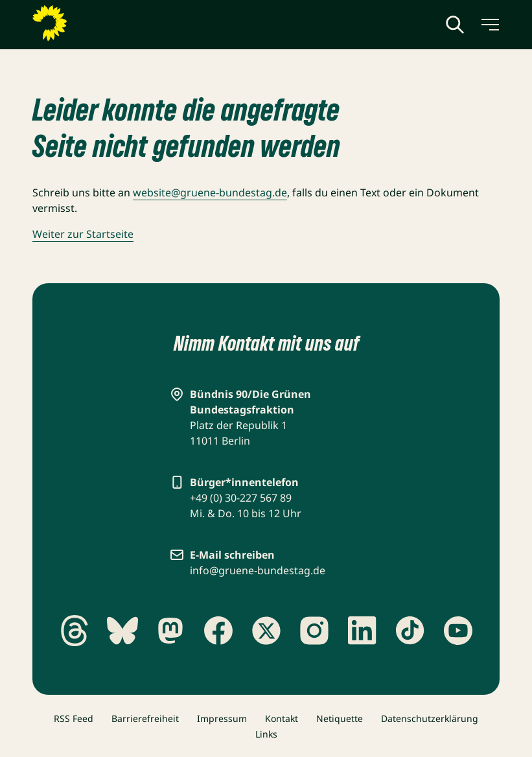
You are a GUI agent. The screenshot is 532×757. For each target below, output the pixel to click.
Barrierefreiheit (145, 718)
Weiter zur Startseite (83, 234)
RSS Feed (74, 718)
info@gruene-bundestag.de (258, 570)
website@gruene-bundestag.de (210, 192)
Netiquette (340, 718)
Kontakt (282, 718)
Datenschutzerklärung (430, 718)
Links (266, 734)
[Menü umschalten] (489, 25)
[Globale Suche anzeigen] (455, 25)
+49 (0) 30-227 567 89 (241, 498)
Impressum (222, 718)
